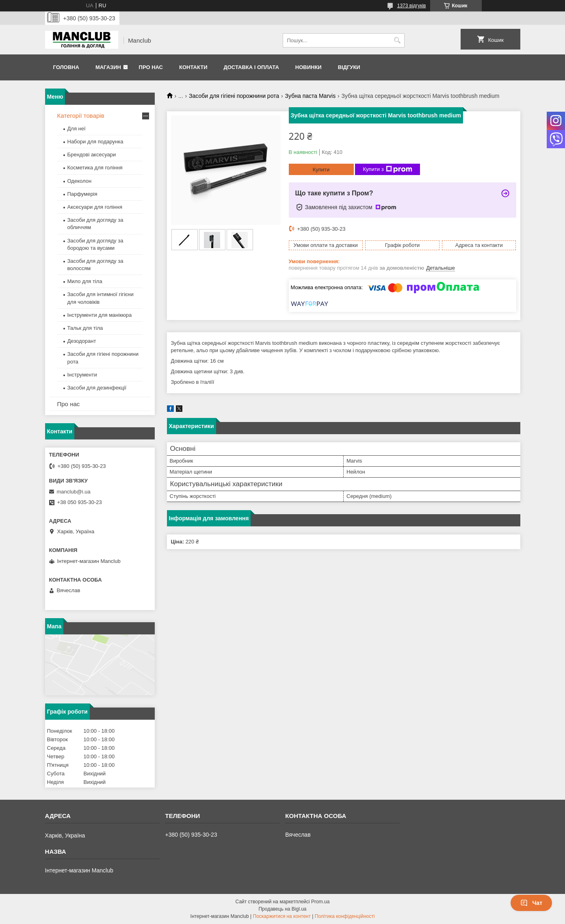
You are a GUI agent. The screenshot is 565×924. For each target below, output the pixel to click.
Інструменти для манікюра (100, 315)
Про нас (151, 67)
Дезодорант (82, 341)
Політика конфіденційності (345, 916)
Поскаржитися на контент (282, 916)
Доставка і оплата (251, 67)
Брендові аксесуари (92, 155)
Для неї (77, 129)
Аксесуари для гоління (95, 207)
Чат (531, 903)
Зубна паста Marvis (311, 96)
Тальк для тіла (85, 328)
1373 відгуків (412, 6)
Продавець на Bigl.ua (282, 909)
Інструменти (82, 375)
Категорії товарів (81, 116)
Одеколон (80, 181)
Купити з (388, 169)
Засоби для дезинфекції (97, 388)
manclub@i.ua (74, 492)
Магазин (108, 67)
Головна (66, 67)
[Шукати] (397, 40)
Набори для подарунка (95, 142)
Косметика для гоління (95, 168)
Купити (321, 170)
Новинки (308, 67)
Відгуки (349, 67)
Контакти (193, 67)
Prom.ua (320, 902)
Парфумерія (82, 194)
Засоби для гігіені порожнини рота (234, 96)
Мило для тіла (85, 281)
